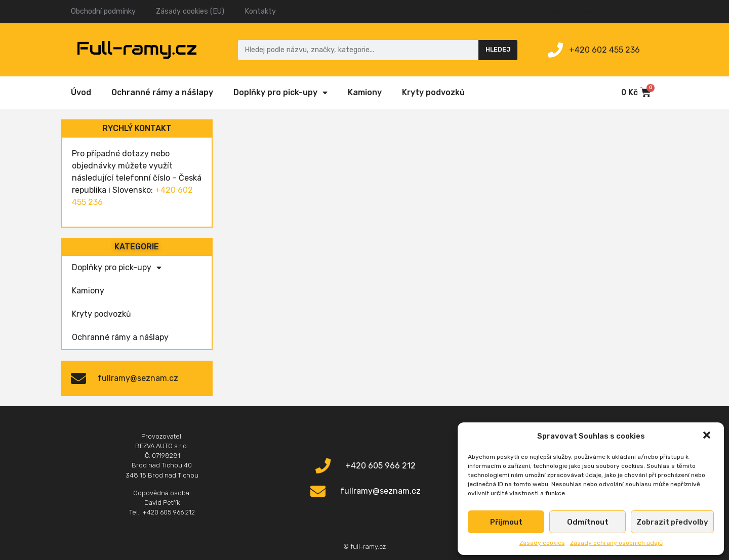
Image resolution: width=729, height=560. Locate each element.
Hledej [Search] (498, 49)
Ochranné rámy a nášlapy (162, 92)
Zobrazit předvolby (672, 522)
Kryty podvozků (433, 92)
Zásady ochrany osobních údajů (616, 543)
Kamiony (365, 92)
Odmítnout (588, 522)
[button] (708, 436)
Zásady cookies (542, 543)
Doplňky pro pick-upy (280, 93)
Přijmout (506, 522)
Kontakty (260, 11)
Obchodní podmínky (103, 11)
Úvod (81, 92)
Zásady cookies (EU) (190, 11)
